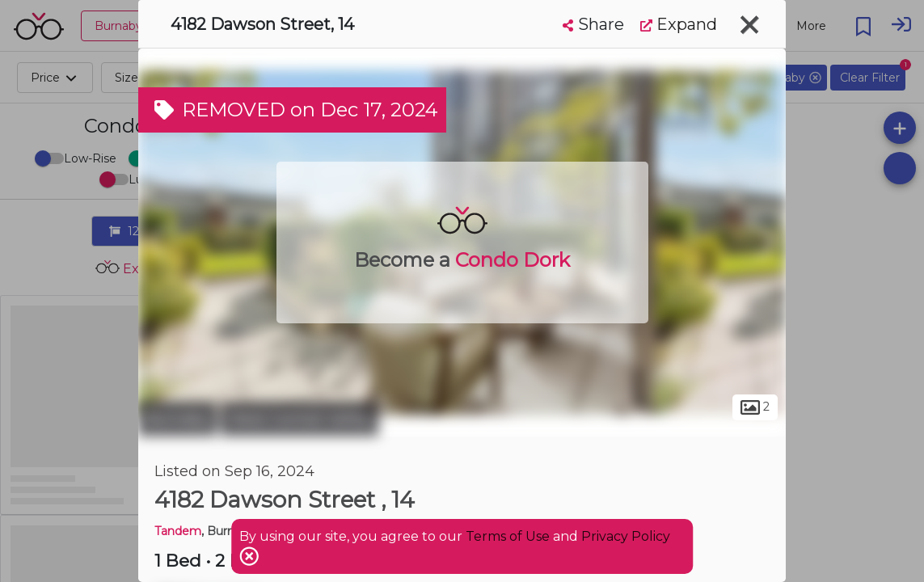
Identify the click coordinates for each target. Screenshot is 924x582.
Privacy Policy (626, 536)
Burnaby (177, 419)
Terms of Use (508, 536)
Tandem (178, 531)
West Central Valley (300, 419)
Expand (679, 24)
